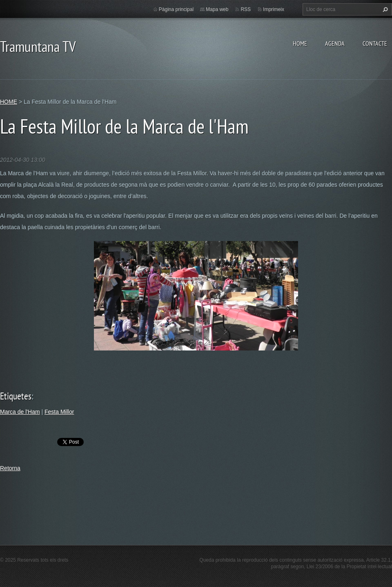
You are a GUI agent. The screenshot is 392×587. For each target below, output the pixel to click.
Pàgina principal (176, 9)
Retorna (10, 468)
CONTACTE (375, 43)
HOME (300, 43)
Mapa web (217, 9)
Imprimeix (274, 9)
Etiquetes (16, 396)
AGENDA (335, 43)
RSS (246, 9)
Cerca (384, 9)
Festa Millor (59, 412)
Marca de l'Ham (20, 412)
